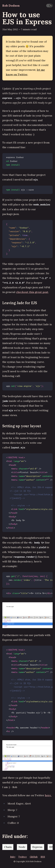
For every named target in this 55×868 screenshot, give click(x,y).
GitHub (34, 857)
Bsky (13, 857)
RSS (43, 857)
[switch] (49, 6)
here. (48, 795)
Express (37, 847)
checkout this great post (32, 292)
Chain (8, 847)
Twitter (23, 857)
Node (22, 847)
